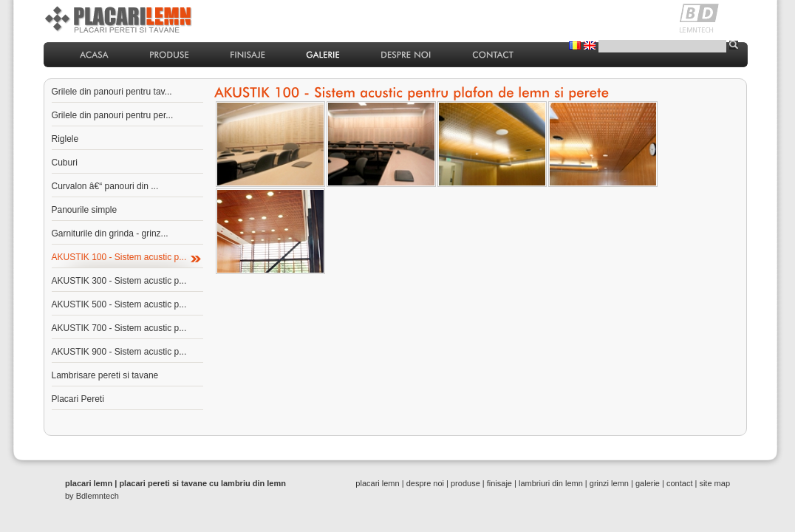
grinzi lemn (609, 483)
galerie (648, 483)
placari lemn (377, 483)
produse (465, 483)
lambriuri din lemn (551, 483)
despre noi (425, 483)
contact (679, 483)
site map (714, 483)
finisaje (499, 483)
